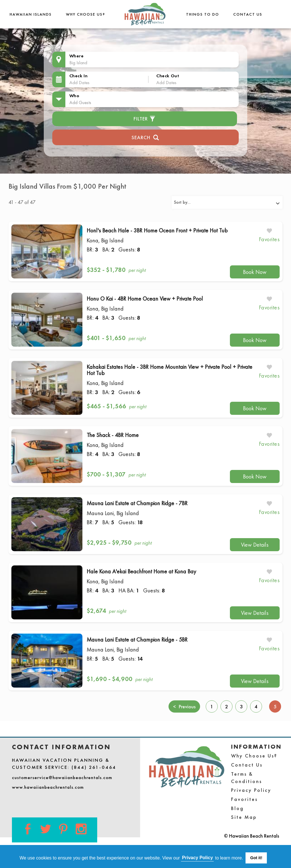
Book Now (255, 272)
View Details (255, 545)
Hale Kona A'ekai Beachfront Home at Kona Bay (141, 571)
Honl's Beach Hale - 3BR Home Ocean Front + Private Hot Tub (157, 230)
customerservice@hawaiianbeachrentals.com (62, 777)
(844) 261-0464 (94, 767)
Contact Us (248, 14)
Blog (237, 808)
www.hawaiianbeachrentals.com (48, 787)
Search (145, 137)
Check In (79, 76)
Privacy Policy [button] (198, 858)
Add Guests (80, 102)
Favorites (244, 799)
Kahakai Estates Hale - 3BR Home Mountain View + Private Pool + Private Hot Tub (170, 370)
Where (77, 56)
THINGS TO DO (203, 14)
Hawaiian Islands (31, 14)
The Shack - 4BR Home (113, 435)
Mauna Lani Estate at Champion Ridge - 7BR (137, 503)
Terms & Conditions (247, 778)
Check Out (168, 76)
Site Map (244, 817)
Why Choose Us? (86, 14)
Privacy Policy (251, 790)
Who (74, 96)
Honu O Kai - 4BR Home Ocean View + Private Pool (145, 299)
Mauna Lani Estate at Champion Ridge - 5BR (137, 640)
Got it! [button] (256, 858)
